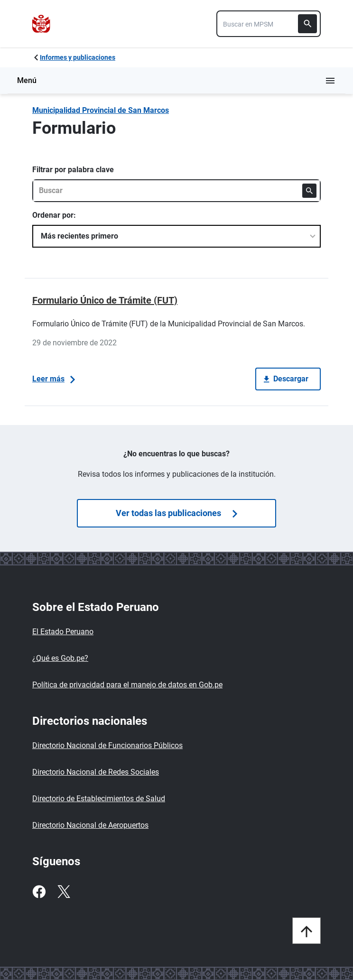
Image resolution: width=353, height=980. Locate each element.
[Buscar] (307, 24)
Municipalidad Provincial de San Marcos (101, 110)
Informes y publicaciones (78, 57)
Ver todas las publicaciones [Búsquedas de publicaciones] (176, 513)
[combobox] (269, 24)
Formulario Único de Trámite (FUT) (105, 300)
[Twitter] (64, 892)
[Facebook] (39, 892)
